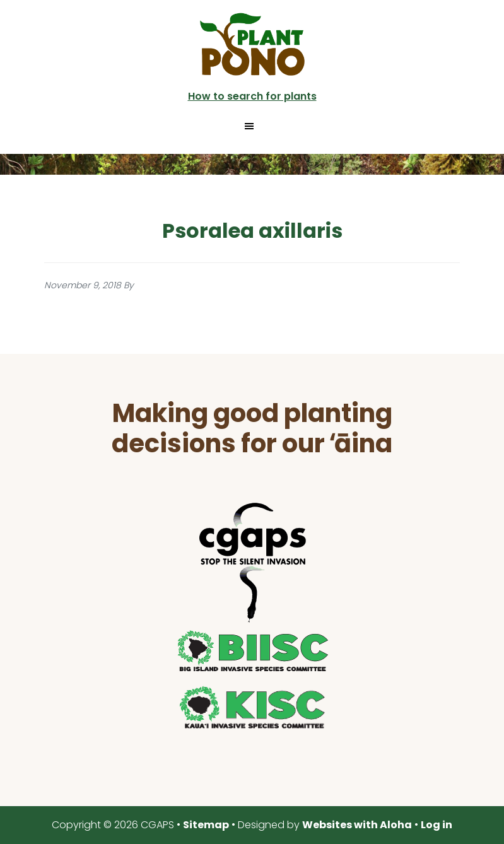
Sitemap (206, 825)
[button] (252, 126)
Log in (437, 825)
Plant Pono (252, 44)
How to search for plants (252, 96)
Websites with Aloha (357, 825)
